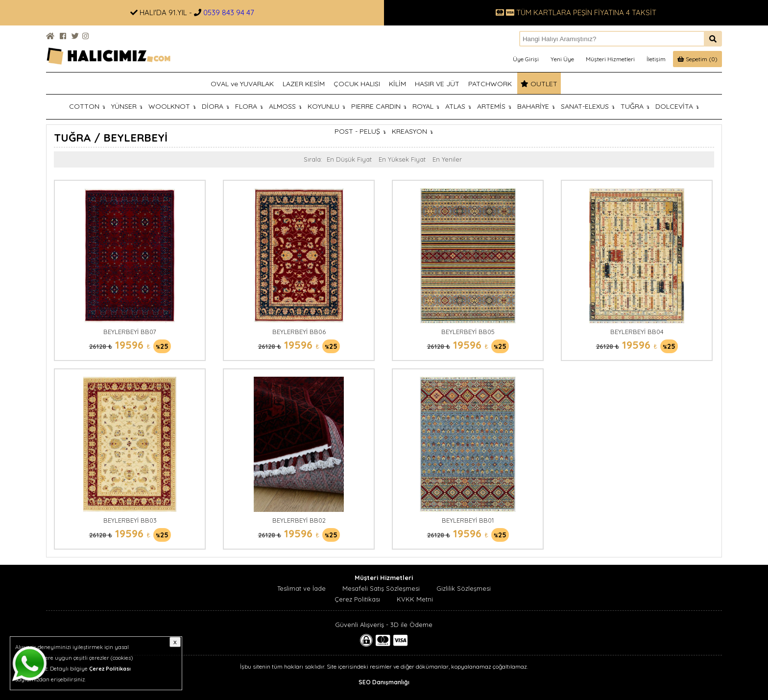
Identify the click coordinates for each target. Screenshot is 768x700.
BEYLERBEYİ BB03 (130, 520)
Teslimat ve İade (301, 588)
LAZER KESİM (304, 84)
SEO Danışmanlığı (384, 682)
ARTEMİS (494, 106)
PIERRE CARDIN (379, 106)
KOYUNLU (326, 106)
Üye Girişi (526, 59)
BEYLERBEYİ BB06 (299, 332)
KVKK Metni (415, 599)
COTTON (87, 106)
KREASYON (412, 131)
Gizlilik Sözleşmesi (464, 588)
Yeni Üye (562, 59)
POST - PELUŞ (360, 131)
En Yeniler (447, 159)
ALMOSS (285, 106)
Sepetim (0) (697, 59)
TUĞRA (635, 106)
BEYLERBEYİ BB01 (468, 520)
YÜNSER (127, 106)
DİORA (216, 106)
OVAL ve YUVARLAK (242, 84)
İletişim (656, 59)
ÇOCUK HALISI (357, 84)
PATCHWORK (490, 84)
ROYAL (426, 106)
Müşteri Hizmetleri (610, 59)
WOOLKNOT (172, 106)
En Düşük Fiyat (349, 159)
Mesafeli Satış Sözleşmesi (381, 588)
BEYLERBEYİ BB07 (130, 332)
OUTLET (539, 84)
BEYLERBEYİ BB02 (299, 520)
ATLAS (458, 106)
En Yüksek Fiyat (402, 159)
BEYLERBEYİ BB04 (637, 332)
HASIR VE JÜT (437, 84)
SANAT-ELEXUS (588, 106)
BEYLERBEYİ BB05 (468, 332)
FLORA (249, 106)
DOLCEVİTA (677, 106)
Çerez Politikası (357, 599)
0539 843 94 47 (229, 12)
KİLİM (397, 84)
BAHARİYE (536, 106)
